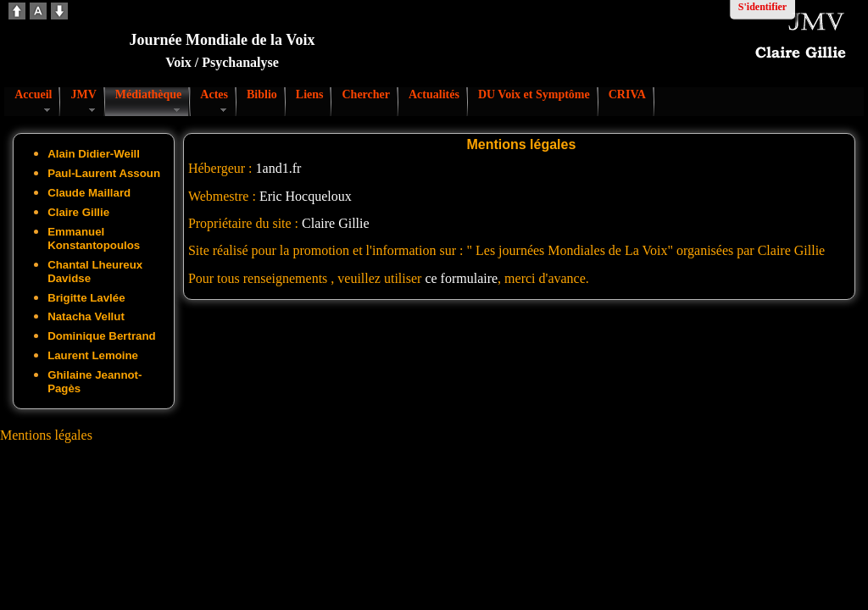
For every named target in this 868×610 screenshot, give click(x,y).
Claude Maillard (89, 193)
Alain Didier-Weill (94, 154)
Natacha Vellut (86, 316)
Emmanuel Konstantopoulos (94, 238)
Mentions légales (46, 435)
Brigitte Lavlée (86, 298)
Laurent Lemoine (93, 355)
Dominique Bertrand (102, 336)
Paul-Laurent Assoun (104, 173)
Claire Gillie (78, 212)
